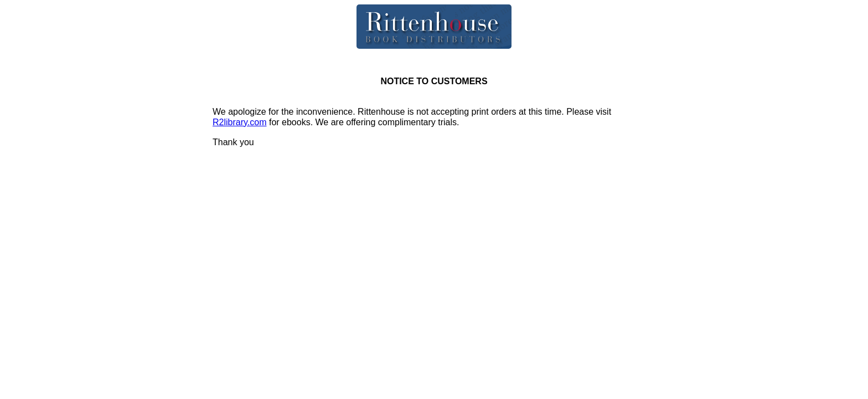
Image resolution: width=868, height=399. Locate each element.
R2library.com (240, 122)
